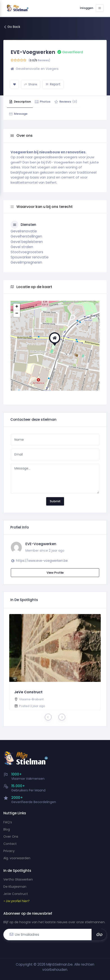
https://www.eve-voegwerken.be (42, 561)
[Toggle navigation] (99, 8)
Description (22, 102)
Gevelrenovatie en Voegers (37, 69)
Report (53, 84)
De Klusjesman (15, 887)
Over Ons (11, 837)
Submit (55, 501)
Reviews (79, 102)
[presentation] (48, 717)
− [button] (17, 314)
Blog (7, 829)
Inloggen (83, 8)
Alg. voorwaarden (17, 858)
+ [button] (17, 307)
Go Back (12, 27)
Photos (50, 102)
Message (21, 114)
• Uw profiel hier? (16, 901)
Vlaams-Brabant (31, 699)
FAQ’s (8, 822)
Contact (10, 844)
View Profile (55, 573)
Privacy (9, 851)
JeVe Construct (28, 692)
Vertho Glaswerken (18, 879)
